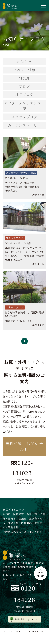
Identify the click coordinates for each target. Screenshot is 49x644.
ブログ (24, 86)
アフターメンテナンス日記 (24, 106)
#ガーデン (38, 248)
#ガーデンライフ (35, 252)
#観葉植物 (34, 187)
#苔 (25, 187)
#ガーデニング (24, 248)
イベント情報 (24, 70)
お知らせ (24, 62)
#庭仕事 (9, 260)
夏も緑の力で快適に (16, 178)
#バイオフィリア (13, 183)
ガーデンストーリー (24, 125)
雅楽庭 (24, 78)
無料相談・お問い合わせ (24, 446)
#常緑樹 (40, 256)
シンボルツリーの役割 (18, 243)
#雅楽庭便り (11, 191)
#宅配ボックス (24, 321)
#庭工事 (18, 260)
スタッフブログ (24, 117)
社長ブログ (24, 95)
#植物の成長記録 (13, 187)
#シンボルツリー (13, 256)
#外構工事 (29, 256)
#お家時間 (29, 183)
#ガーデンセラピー (15, 252)
